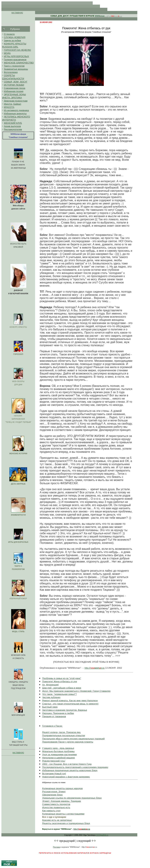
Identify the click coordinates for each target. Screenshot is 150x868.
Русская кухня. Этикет (54, 792)
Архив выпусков (12, 126)
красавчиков (20, 60)
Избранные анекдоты (15, 114)
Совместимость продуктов (56, 804)
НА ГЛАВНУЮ (17, 13)
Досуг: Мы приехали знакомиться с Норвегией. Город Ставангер (76, 691)
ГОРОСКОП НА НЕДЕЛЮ (17, 50)
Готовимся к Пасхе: (52, 726)
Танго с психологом (14, 66)
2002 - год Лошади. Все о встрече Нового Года (67, 764)
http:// (87, 668)
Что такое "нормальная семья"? (59, 694)
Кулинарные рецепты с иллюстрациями (63, 814)
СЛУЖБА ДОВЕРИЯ (15, 37)
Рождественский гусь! (54, 761)
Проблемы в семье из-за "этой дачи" (62, 678)
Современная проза (15, 88)
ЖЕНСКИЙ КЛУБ (13, 123)
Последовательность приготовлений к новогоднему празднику (75, 767)
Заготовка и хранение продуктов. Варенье (65, 710)
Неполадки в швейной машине (58, 758)
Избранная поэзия (14, 91)
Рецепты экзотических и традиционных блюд (66, 823)
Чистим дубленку (51, 697)
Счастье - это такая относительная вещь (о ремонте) (70, 704)
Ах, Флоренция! (50, 685)
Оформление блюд (52, 795)
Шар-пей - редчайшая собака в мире (62, 688)
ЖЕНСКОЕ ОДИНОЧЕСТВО (19, 63)
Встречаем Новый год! (54, 774)
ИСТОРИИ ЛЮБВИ (14, 85)
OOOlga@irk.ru (102, 835)
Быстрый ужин (50, 707)
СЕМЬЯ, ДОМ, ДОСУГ (16, 82)
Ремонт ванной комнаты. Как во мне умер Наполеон (70, 701)
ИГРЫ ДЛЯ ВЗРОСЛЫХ (16, 56)
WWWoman (100, 16)
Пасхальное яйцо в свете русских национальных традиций (73, 739)
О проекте (9, 34)
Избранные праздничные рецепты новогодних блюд (70, 770)
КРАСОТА (9, 107)
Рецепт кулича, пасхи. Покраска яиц (61, 732)
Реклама (57, 847)
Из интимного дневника (16, 110)
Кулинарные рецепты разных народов (62, 788)
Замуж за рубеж (12, 40)
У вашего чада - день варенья (58, 748)
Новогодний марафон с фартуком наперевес (66, 777)
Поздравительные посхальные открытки (64, 735)
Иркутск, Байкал (13, 104)
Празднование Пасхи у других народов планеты (68, 742)
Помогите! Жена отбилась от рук (59, 681)
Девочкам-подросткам (16, 101)
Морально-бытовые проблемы (58, 751)
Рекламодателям (13, 129)
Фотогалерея (11, 72)
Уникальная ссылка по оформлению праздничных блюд (72, 798)
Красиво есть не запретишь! (57, 820)
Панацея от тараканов (54, 716)
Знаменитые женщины (16, 69)
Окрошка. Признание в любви (58, 713)
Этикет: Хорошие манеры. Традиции (62, 801)
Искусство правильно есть (56, 807)
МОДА (7, 53)
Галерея (9, 60)
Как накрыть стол (51, 811)
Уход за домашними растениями (59, 754)
